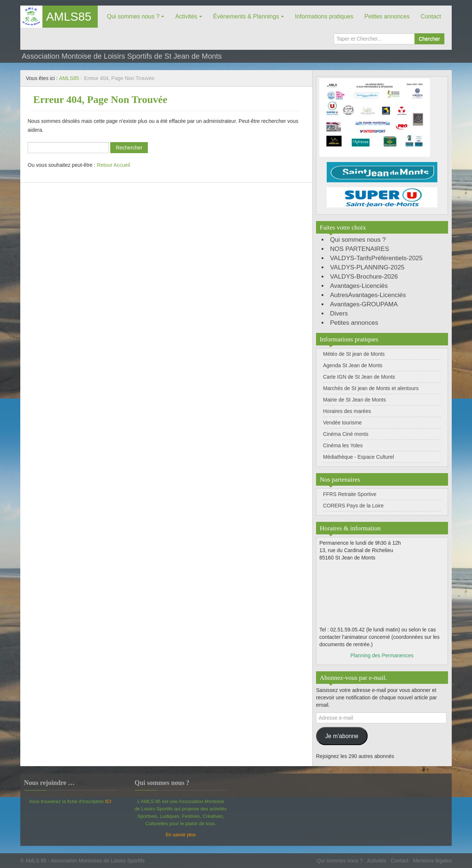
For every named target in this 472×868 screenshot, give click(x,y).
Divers (339, 314)
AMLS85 (69, 17)
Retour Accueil (114, 165)
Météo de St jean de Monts (354, 354)
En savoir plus (181, 835)
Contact (431, 16)
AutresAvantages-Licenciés (368, 295)
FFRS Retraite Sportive (350, 494)
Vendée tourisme (342, 423)
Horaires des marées (347, 411)
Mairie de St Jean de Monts (354, 400)
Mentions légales (432, 861)
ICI (108, 801)
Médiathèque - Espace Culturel (358, 457)
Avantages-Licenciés (359, 286)
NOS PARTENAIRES (360, 249)
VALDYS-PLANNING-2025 (367, 267)
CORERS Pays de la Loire (353, 506)
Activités (186, 16)
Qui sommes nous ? (133, 16)
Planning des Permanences (382, 655)
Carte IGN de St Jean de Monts (359, 377)
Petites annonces (387, 16)
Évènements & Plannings (246, 16)
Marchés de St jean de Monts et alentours (371, 388)
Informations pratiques (324, 16)
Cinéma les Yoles (343, 445)
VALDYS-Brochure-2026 (364, 277)
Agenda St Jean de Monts (353, 365)
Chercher (429, 39)
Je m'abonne (342, 736)
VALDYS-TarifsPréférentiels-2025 (376, 258)
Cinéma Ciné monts (346, 434)
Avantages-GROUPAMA (364, 304)
